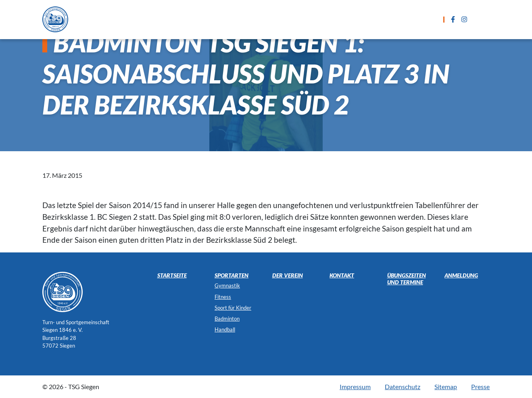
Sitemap (446, 387)
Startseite (142, 19)
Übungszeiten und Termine (267, 19)
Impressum (355, 387)
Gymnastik (227, 285)
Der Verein (434, 19)
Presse (480, 387)
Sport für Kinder (233, 308)
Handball (225, 329)
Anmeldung (343, 19)
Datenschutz (403, 387)
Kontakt (389, 19)
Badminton (227, 319)
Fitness (223, 297)
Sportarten (192, 19)
